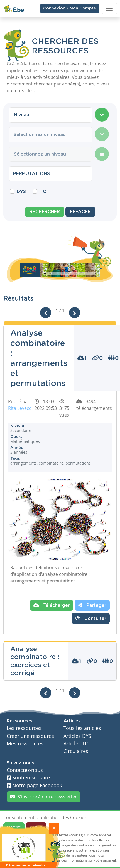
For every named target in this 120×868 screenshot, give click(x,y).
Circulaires (76, 751)
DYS (21, 192)
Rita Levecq (20, 408)
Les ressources (24, 728)
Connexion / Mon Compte (70, 8)
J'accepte (14, 827)
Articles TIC (76, 744)
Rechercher (45, 212)
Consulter (91, 618)
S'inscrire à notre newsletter (44, 797)
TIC (42, 192)
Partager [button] (92, 605)
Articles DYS (77, 736)
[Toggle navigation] (109, 8)
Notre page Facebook (34, 785)
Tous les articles (82, 728)
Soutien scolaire (28, 778)
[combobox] (51, 115)
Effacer (80, 212)
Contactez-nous (25, 770)
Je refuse (36, 827)
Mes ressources (25, 744)
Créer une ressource (30, 736)
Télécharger (52, 605)
